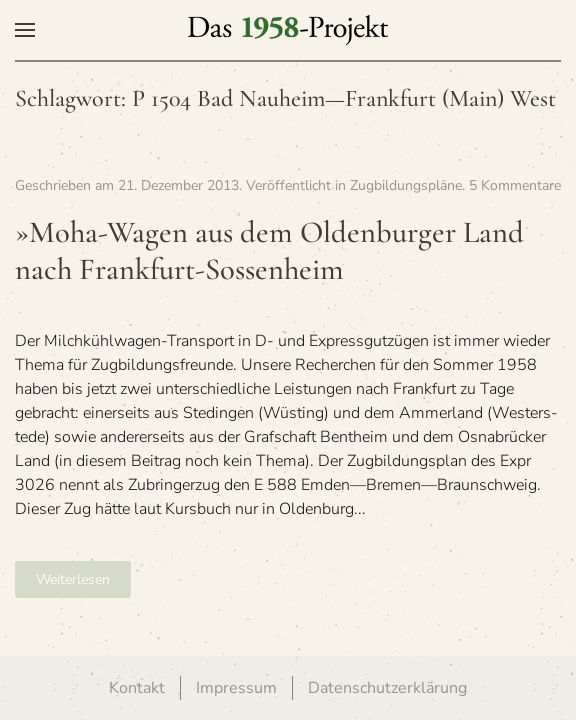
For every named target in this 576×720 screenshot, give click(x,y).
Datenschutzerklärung (387, 688)
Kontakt (137, 688)
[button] (25, 30)
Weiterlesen (73, 579)
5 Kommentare (515, 185)
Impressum (236, 688)
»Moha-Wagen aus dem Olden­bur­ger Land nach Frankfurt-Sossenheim (269, 251)
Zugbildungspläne (406, 185)
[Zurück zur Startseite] (288, 30)
